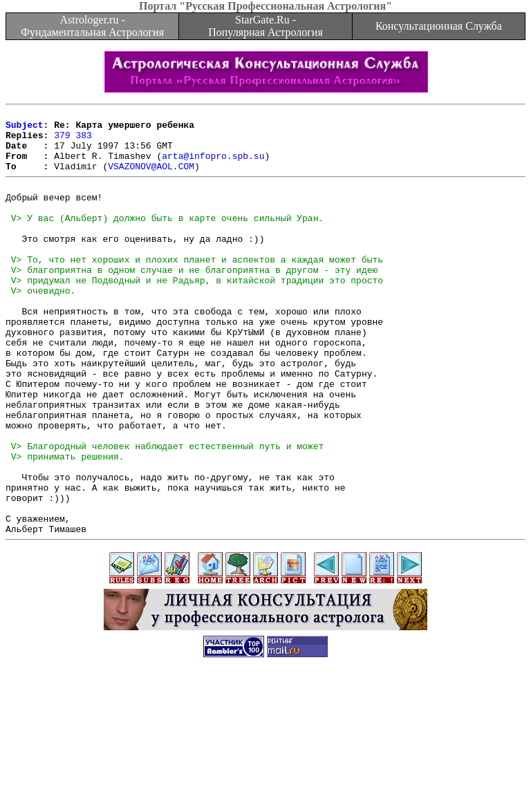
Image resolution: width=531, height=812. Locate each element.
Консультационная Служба (439, 26)
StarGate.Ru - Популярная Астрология (265, 26)
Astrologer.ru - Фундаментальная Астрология (92, 26)
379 (62, 141)
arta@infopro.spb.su (213, 166)
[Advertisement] (265, 781)
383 (83, 141)
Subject (25, 129)
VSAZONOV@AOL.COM (151, 178)
